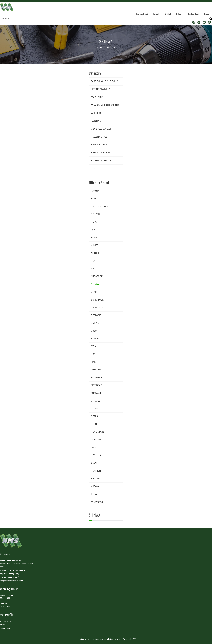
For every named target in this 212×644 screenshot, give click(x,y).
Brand (207, 14)
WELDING (96, 113)
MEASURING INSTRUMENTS (105, 105)
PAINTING (96, 121)
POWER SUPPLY (99, 137)
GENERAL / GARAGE (101, 129)
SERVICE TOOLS (99, 145)
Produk (156, 14)
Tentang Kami (142, 14)
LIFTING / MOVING (101, 89)
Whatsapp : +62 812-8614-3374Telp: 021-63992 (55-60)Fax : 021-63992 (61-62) (12, 574)
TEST (94, 168)
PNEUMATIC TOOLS (101, 161)
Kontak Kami (193, 14)
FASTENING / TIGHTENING (105, 81)
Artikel (168, 14)
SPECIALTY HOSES (101, 153)
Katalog (179, 14)
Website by (129, 639)
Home (99, 48)
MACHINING (97, 97)
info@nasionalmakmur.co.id (11, 581)
